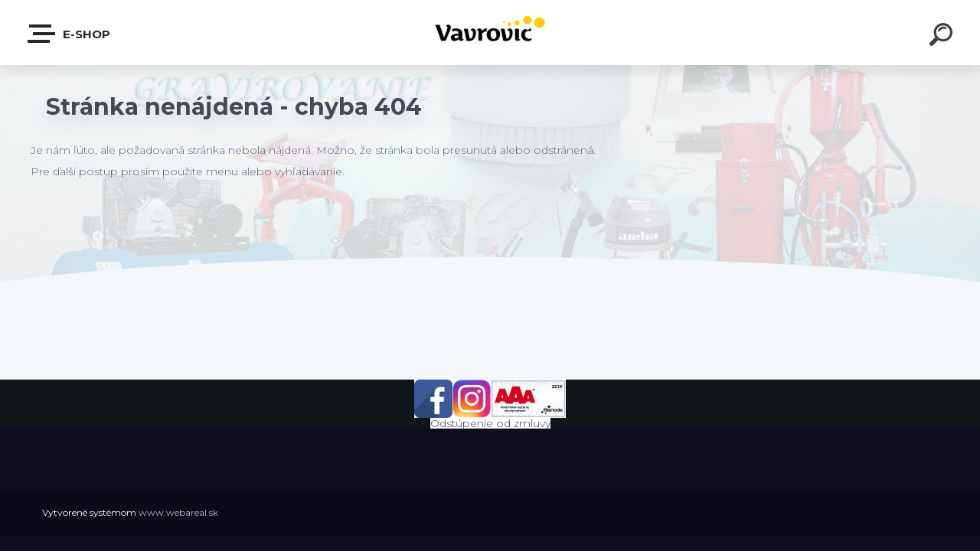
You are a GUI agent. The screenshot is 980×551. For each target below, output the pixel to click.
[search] (943, 37)
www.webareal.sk (178, 512)
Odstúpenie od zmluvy (490, 423)
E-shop (70, 34)
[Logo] (490, 33)
